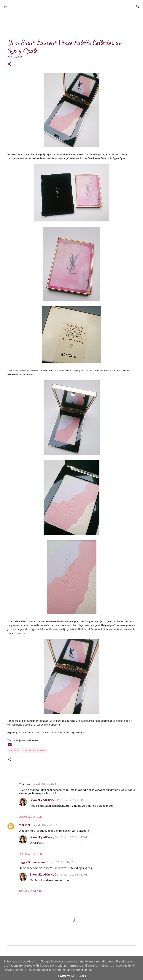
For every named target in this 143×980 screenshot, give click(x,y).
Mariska (24, 784)
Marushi (24, 825)
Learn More (66, 976)
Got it (83, 976)
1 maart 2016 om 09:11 (45, 784)
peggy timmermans (32, 862)
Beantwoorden (30, 817)
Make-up (14, 750)
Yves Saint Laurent (34, 750)
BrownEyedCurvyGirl (39, 7)
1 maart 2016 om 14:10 (60, 862)
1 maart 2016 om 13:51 (45, 825)
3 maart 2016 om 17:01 (74, 837)
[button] (10, 64)
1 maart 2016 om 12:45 (74, 800)
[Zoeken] (138, 7)
